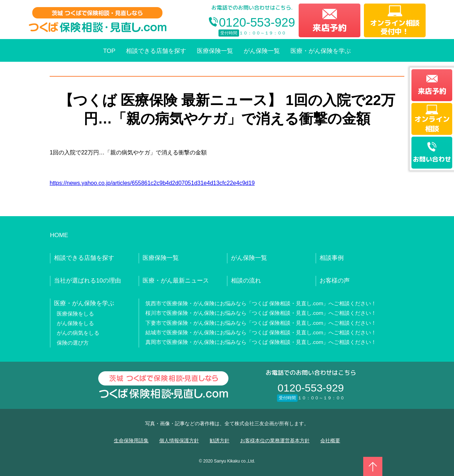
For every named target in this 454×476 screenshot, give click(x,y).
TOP (109, 51)
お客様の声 (335, 281)
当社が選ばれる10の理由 (87, 281)
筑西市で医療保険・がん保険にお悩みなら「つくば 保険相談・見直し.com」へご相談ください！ (261, 303)
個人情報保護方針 (179, 441)
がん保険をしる (75, 323)
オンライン (432, 124)
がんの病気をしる (78, 333)
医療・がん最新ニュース (176, 281)
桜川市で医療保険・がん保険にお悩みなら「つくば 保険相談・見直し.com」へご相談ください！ (261, 313)
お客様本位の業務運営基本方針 (275, 441)
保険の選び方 (73, 343)
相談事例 (332, 258)
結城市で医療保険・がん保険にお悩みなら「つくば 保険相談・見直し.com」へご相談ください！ (261, 332)
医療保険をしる (75, 314)
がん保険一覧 (262, 51)
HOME (59, 235)
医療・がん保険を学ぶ (321, 51)
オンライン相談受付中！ (395, 27)
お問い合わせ (432, 159)
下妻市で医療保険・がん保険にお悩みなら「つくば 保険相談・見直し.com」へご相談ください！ (261, 323)
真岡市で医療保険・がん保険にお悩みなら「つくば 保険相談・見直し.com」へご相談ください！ (261, 342)
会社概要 (330, 441)
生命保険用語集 (131, 441)
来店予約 (330, 28)
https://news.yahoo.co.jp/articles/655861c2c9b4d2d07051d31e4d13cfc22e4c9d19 (152, 183)
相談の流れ (246, 281)
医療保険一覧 (215, 51)
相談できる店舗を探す (156, 51)
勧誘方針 (220, 441)
